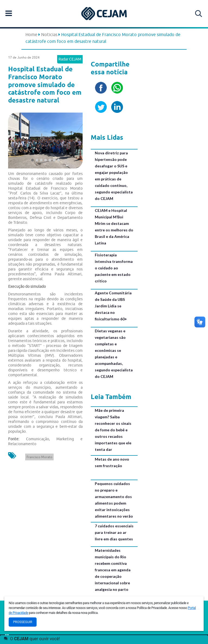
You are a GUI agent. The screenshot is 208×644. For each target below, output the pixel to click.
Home (31, 34)
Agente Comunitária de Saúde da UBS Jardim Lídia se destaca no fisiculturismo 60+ (113, 306)
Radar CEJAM (70, 59)
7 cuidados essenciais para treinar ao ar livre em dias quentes (114, 532)
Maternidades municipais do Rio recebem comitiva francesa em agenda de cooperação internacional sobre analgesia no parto (113, 570)
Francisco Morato (39, 457)
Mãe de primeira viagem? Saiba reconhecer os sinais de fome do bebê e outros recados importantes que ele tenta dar (113, 430)
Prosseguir (23, 622)
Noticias (49, 34)
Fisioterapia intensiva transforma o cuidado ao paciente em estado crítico (114, 268)
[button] (14, 139)
